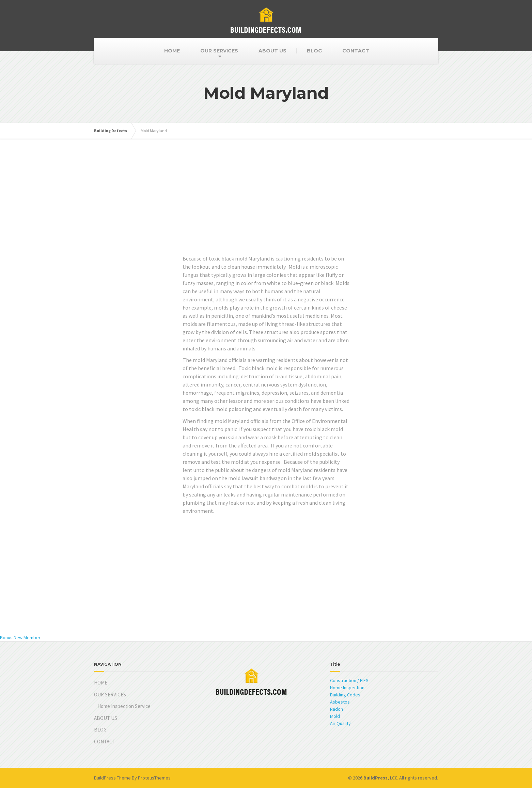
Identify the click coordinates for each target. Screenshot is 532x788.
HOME (172, 51)
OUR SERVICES (219, 51)
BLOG (314, 51)
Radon (337, 709)
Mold (335, 716)
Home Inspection (347, 688)
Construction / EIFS (349, 680)
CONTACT (356, 51)
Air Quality (340, 723)
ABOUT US (272, 51)
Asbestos (340, 702)
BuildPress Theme (112, 778)
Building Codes (345, 695)
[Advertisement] (266, 207)
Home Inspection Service (124, 706)
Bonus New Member (20, 637)
